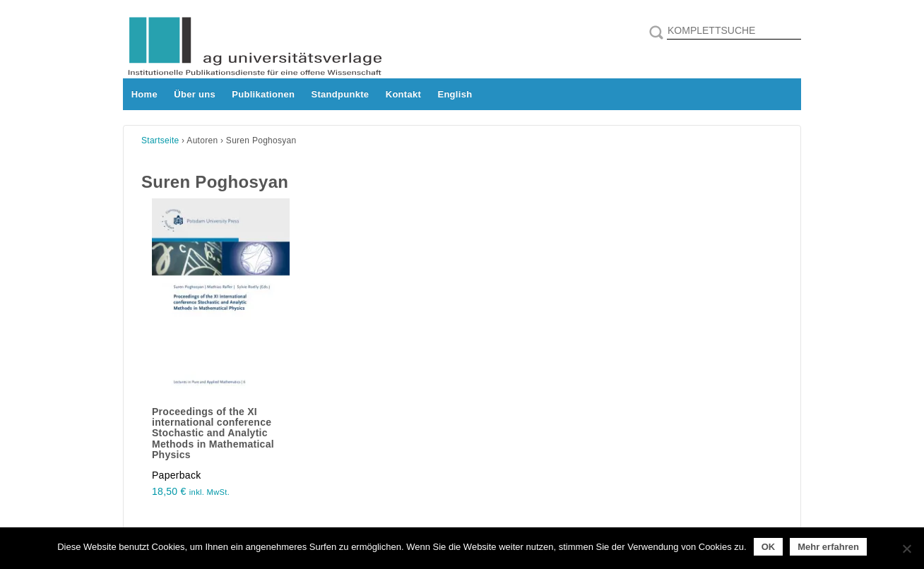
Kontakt (403, 94)
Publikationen (263, 94)
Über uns (195, 94)
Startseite (160, 140)
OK (769, 547)
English (455, 94)
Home (144, 94)
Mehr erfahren (828, 547)
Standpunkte (340, 94)
